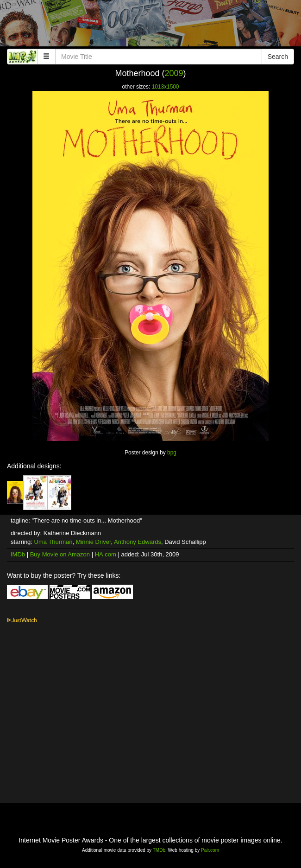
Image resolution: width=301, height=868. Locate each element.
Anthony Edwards (138, 542)
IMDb (18, 554)
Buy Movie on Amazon (60, 554)
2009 (174, 73)
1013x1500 (166, 87)
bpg (172, 453)
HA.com (106, 554)
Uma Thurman (53, 542)
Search (278, 57)
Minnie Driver (94, 542)
